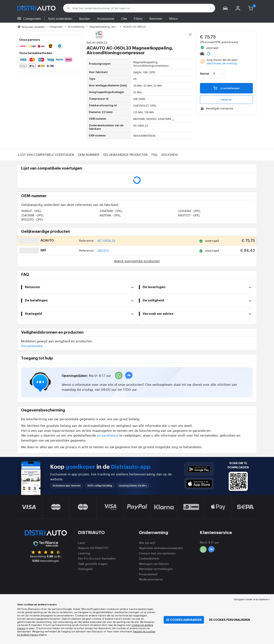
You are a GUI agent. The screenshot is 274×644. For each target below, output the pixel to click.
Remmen (156, 18)
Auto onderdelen (60, 18)
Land (81, 543)
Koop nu (226, 100)
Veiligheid (170, 155)
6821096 (110, 215)
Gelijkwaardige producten (125, 155)
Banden (85, 18)
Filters (138, 18)
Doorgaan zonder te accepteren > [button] (252, 599)
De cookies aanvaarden (184, 620)
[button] (225, 8)
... (173, 119)
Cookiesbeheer (149, 558)
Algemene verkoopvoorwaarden (161, 548)
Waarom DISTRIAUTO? (93, 548)
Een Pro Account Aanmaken (97, 558)
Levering (84, 553)
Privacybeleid (148, 574)
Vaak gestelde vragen (93, 564)
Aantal (205, 74)
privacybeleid (108, 435)
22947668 (111, 211)
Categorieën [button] (32, 18)
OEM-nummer (88, 155)
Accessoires (106, 18)
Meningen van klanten (154, 564)
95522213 (32, 219)
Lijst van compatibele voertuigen (46, 155)
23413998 (32, 215)
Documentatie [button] (32, 346)
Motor (174, 18)
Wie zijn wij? (147, 543)
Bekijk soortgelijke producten (137, 261)
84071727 (189, 215)
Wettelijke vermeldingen (156, 569)
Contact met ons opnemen (157, 553)
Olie (124, 18)
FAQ (154, 155)
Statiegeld (85, 569)
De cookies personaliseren (230, 620)
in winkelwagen (227, 88)
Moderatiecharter (151, 579)
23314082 (189, 211)
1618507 (31, 211)
